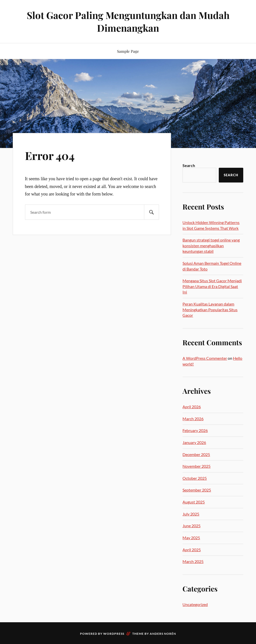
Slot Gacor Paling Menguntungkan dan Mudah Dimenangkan (128, 21)
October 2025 (195, 478)
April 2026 (192, 407)
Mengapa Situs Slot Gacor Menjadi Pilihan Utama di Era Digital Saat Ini (212, 286)
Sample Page (128, 51)
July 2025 (191, 514)
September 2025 (197, 490)
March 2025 (193, 561)
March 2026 (193, 419)
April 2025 (192, 550)
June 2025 (191, 526)
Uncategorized (195, 604)
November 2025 (196, 466)
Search (189, 165)
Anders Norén (163, 634)
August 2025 (194, 502)
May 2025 (191, 538)
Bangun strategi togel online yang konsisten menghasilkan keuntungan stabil (211, 245)
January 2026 (194, 442)
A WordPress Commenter (205, 358)
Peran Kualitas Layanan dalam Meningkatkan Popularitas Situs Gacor (210, 309)
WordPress (114, 634)
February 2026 (195, 430)
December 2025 (196, 454)
